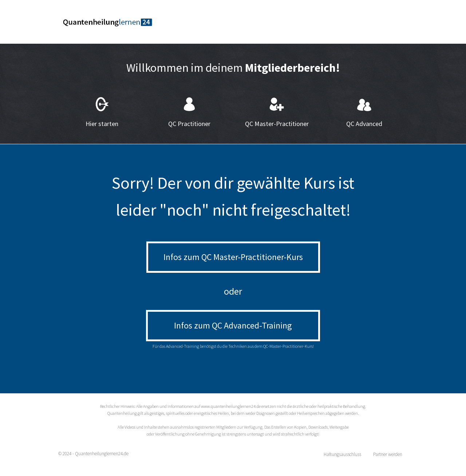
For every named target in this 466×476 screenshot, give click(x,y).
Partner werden (388, 454)
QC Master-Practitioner (277, 124)
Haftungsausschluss (342, 454)
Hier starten (102, 124)
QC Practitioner (189, 124)
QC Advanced (364, 124)
